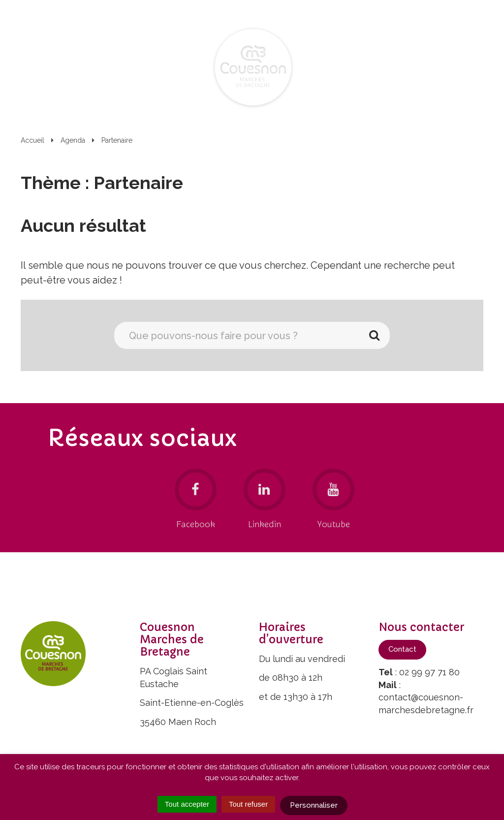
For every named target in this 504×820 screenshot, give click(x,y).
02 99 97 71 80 (429, 672)
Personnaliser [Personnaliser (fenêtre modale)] (314, 805)
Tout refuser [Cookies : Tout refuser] (248, 804)
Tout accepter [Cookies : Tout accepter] (187, 804)
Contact (402, 649)
